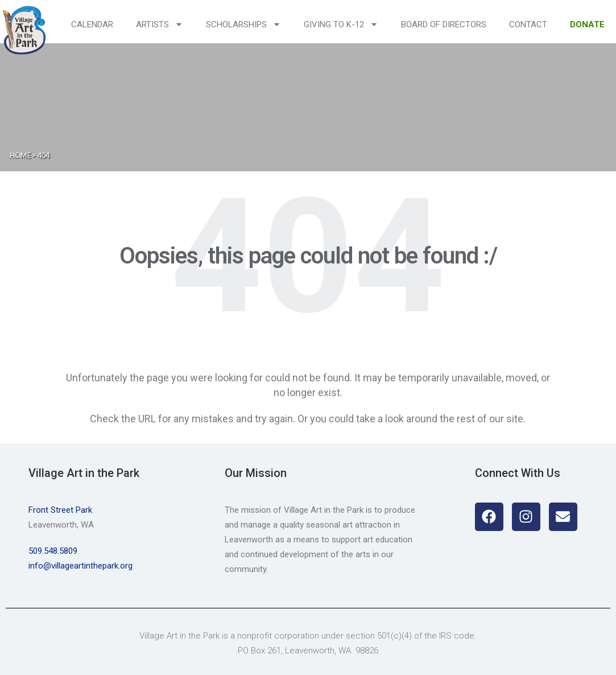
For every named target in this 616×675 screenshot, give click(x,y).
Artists (160, 24)
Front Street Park (60, 510)
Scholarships (243, 24)
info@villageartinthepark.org (80, 566)
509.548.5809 (53, 551)
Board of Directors (444, 24)
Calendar (92, 24)
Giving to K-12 (341, 24)
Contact (528, 24)
